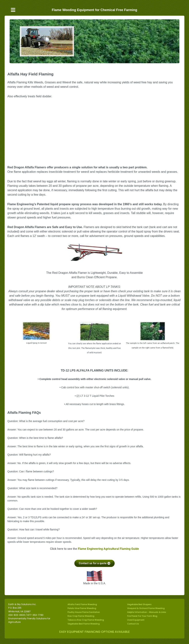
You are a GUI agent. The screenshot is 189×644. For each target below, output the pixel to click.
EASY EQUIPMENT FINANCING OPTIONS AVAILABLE (94, 632)
